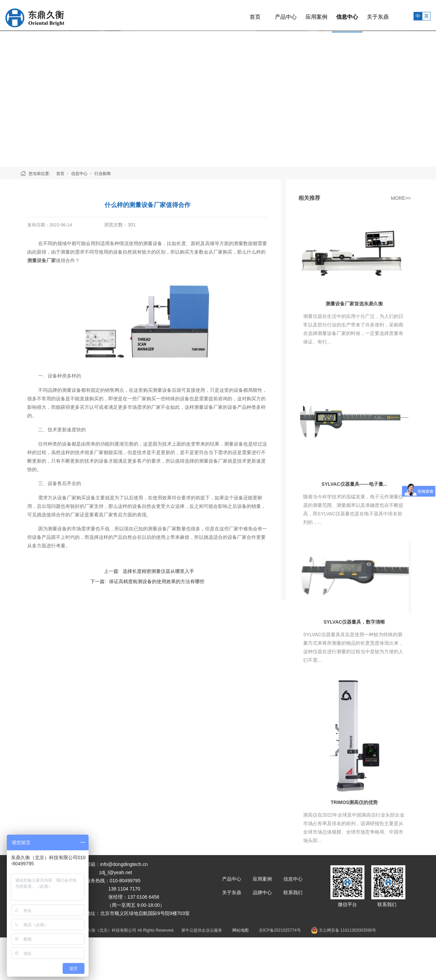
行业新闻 (103, 174)
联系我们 (293, 893)
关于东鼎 (363, 15)
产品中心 (271, 15)
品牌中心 (262, 893)
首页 (240, 15)
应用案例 (301, 15)
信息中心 (332, 15)
